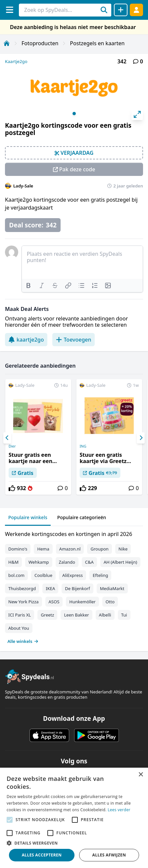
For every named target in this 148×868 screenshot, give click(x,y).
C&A (89, 562)
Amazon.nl (70, 549)
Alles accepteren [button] (42, 855)
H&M (13, 562)
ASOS (54, 602)
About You (19, 628)
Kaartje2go (16, 61)
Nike (123, 549)
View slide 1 (74, 114)
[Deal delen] (121, 10)
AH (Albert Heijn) (120, 562)
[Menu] (9, 10)
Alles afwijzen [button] (109, 855)
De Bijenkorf (77, 588)
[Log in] (136, 10)
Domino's (18, 549)
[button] (74, 843)
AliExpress (73, 575)
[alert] (74, 818)
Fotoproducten (40, 43)
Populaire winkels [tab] (28, 517)
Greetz (47, 615)
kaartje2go (26, 340)
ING (83, 446)
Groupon (99, 549)
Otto (110, 602)
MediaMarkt (112, 588)
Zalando (67, 562)
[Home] (7, 43)
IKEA (50, 588)
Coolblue (43, 575)
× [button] (141, 775)
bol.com (16, 575)
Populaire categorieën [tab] (82, 517)
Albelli (105, 615)
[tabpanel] (74, 586)
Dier (12, 446)
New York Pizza (24, 602)
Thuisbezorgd (22, 588)
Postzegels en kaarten (97, 43)
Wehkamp (39, 562)
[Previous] (7, 438)
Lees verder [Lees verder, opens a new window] (119, 810)
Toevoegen (74, 340)
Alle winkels (23, 641)
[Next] (141, 438)
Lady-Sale (23, 186)
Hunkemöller (82, 602)
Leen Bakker (76, 615)
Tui (124, 615)
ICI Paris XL (20, 615)
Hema (43, 549)
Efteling (100, 575)
